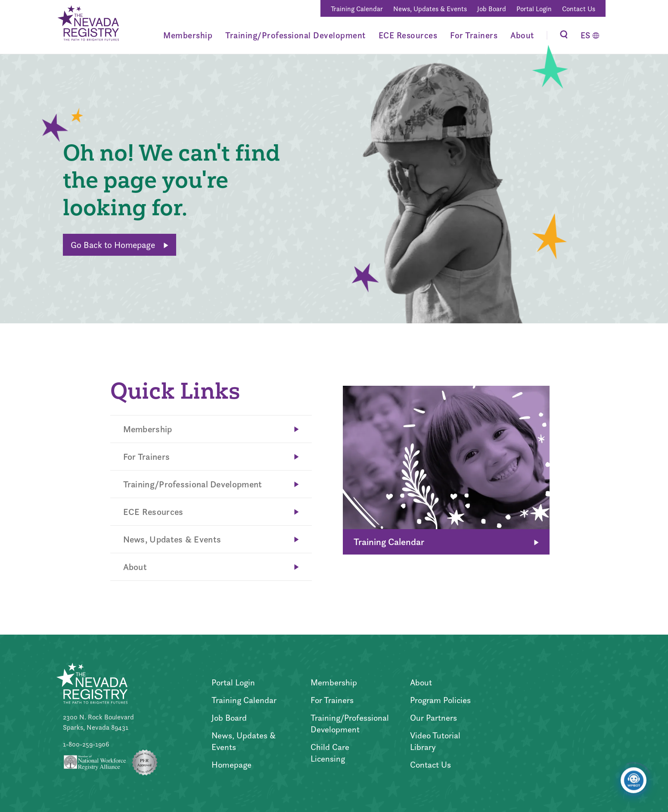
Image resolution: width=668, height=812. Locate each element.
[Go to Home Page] (88, 24)
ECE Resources (408, 35)
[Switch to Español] (590, 35)
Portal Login (534, 9)
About (522, 35)
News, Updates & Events (430, 9)
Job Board (492, 9)
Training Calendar (357, 9)
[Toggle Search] (564, 35)
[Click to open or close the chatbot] (634, 784)
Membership (188, 35)
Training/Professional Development (295, 35)
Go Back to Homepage (120, 245)
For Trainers (474, 35)
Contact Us (579, 9)
